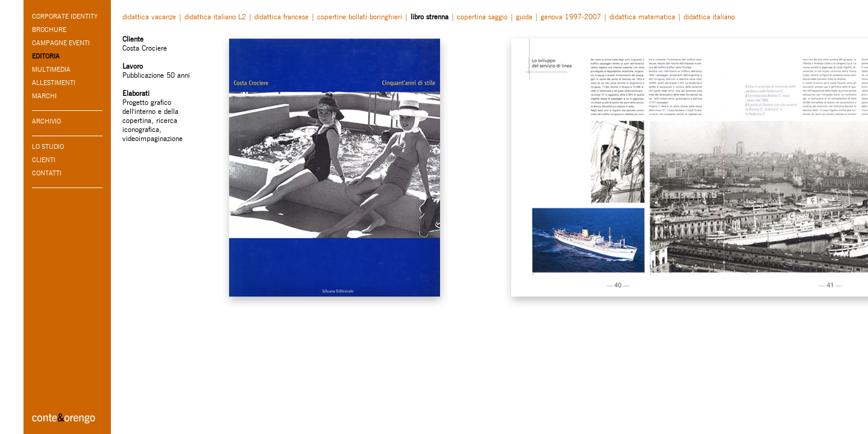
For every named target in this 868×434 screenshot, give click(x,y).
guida (524, 17)
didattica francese (281, 17)
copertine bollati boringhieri (360, 17)
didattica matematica (642, 17)
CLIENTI (44, 160)
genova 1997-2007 (571, 17)
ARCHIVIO (46, 121)
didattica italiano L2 (215, 17)
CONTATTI (47, 173)
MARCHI (44, 96)
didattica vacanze (149, 17)
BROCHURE (49, 30)
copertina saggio (482, 17)
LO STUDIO (48, 146)
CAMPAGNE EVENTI (61, 43)
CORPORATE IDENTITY (65, 16)
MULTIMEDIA (51, 69)
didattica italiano (709, 17)
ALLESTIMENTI (54, 83)
